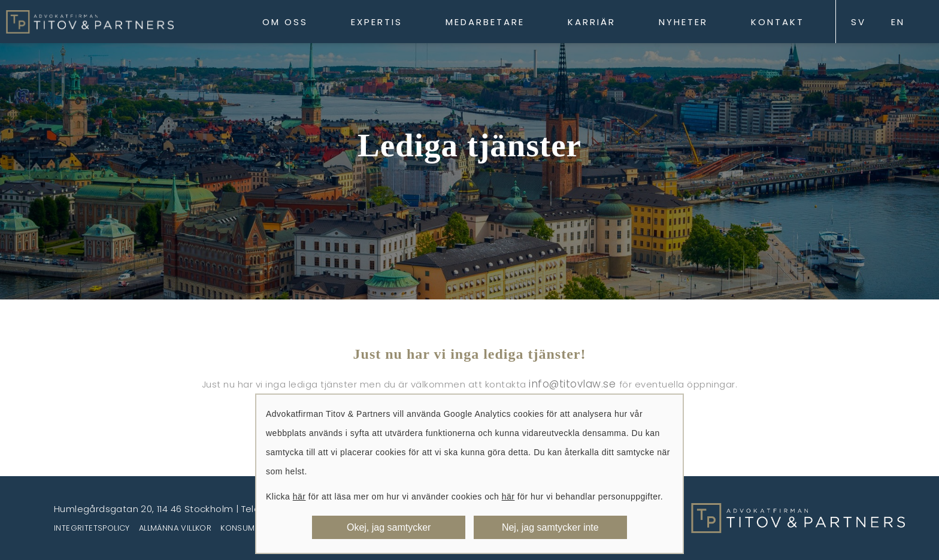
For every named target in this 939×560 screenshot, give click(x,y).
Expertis (377, 22)
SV (858, 22)
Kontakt (778, 22)
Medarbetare (485, 22)
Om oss (285, 22)
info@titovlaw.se (574, 384)
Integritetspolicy (92, 528)
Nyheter (683, 22)
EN (898, 22)
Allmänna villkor (175, 528)
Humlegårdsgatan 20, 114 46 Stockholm (143, 509)
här (299, 497)
